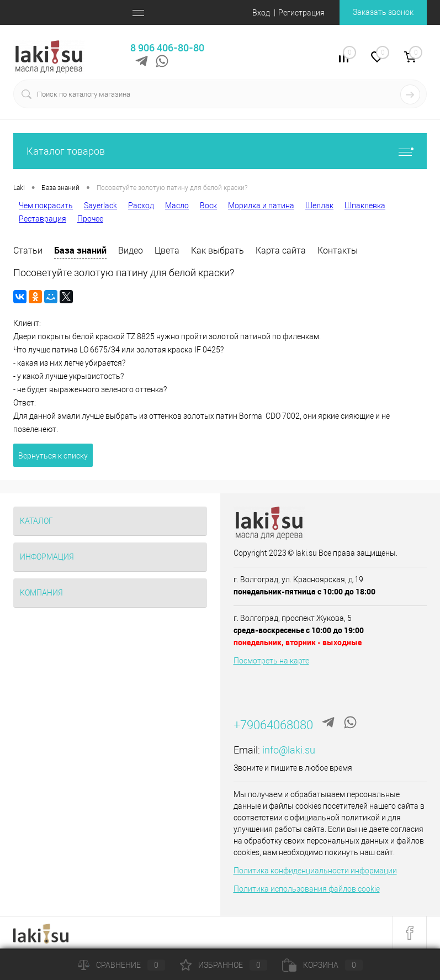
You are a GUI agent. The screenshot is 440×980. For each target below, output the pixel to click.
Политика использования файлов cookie (307, 889)
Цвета (167, 251)
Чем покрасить (46, 206)
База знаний (80, 250)
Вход (261, 13)
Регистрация (301, 13)
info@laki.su (289, 750)
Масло (177, 206)
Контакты (338, 251)
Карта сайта (281, 251)
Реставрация (43, 219)
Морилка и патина (261, 206)
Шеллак (319, 206)
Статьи (28, 251)
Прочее (90, 219)
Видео (131, 251)
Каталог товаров (220, 151)
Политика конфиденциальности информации (315, 871)
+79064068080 (273, 725)
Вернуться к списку (53, 456)
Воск (208, 206)
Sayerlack (100, 206)
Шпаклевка (365, 206)
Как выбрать (218, 251)
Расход (141, 206)
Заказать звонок (383, 12)
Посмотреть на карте (271, 661)
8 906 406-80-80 (167, 48)
